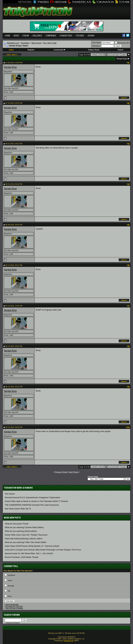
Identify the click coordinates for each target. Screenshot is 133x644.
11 (110, 55)
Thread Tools (122, 59)
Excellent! (11, 575)
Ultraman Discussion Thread (17, 524)
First (94, 55)
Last (124, 55)
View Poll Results (12, 604)
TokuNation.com (13, 43)
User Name (96, 43)
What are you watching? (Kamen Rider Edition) (24, 527)
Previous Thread (61, 472)
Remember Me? (122, 43)
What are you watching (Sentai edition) (21, 531)
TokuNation (25, 43)
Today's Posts (94, 50)
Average (11, 586)
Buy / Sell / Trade (50, 43)
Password (96, 46)
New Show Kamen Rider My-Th (18, 509)
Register (31, 50)
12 (113, 55)
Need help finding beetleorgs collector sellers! (24, 539)
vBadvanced (69, 641)
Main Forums (37, 43)
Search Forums (12, 615)
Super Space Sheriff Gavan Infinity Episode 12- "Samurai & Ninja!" (32, 546)
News (16, 36)
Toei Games (10, 494)
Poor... (10, 596)
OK (9, 591)
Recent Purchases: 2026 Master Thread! (22, 557)
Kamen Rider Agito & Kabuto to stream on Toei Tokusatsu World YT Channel (36, 501)
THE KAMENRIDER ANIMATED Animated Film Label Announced (32, 505)
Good (10, 580)
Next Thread (73, 472)
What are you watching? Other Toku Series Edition (26, 542)
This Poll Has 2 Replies (14, 608)
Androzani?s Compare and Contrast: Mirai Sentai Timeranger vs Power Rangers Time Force (43, 550)
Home (8, 36)
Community (60, 50)
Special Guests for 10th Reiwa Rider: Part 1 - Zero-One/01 (29, 554)
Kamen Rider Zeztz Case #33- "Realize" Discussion (26, 535)
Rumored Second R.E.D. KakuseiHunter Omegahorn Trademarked (32, 498)
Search (120, 50)
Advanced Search (13, 623)
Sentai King (10, 67)
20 (117, 55)
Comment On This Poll (14, 606)
